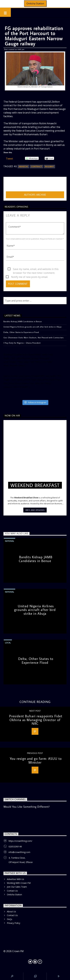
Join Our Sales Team (17, 887)
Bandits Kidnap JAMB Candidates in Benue (23, 321)
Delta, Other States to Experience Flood (21, 332)
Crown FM (18, 951)
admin (9, 185)
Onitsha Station (35, 3)
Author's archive (35, 195)
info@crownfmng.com (19, 852)
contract (37, 167)
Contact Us (12, 891)
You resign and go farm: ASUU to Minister (36, 760)
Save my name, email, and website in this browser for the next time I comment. (36, 269)
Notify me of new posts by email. (30, 277)
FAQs (10, 919)
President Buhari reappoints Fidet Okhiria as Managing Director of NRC (36, 720)
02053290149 (15, 847)
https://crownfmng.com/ (20, 841)
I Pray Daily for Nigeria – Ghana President (22, 343)
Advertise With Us (16, 879)
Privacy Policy (14, 923)
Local (8, 643)
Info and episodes (35, 510)
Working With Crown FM (19, 883)
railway (49, 167)
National (9, 541)
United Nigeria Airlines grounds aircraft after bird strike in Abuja (33, 327)
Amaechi (23, 167)
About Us (11, 911)
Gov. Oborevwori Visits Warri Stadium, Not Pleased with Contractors (33, 337)
